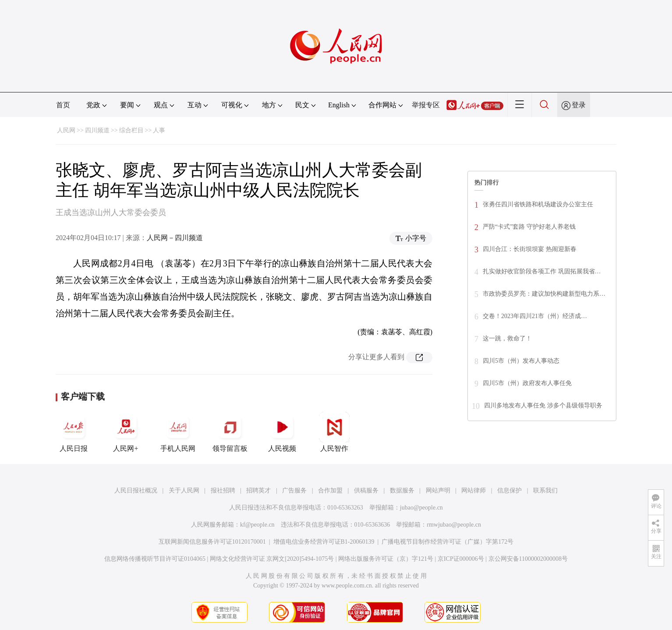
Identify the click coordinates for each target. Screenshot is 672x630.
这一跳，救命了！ (507, 338)
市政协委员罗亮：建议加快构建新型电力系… (544, 294)
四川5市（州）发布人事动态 (521, 361)
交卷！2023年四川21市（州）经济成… (535, 316)
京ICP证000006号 (461, 559)
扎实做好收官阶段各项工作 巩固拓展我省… (542, 271)
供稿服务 (366, 490)
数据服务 (402, 490)
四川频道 (97, 130)
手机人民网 (178, 432)
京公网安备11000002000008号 (528, 559)
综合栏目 (131, 130)
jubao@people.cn (421, 508)
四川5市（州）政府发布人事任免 (527, 383)
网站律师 (474, 490)
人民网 (66, 130)
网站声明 (438, 490)
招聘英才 (258, 490)
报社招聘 (223, 490)
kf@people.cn (257, 525)
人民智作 (334, 432)
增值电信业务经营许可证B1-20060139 (324, 542)
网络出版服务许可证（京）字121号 (386, 559)
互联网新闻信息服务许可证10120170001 (212, 542)
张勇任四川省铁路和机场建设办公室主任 (538, 204)
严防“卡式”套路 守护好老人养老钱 (529, 227)
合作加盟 (330, 490)
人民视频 (282, 432)
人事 (159, 130)
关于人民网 (184, 490)
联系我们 (545, 490)
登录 (579, 105)
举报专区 (426, 105)
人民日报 (74, 432)
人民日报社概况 (136, 490)
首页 (63, 105)
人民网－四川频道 (175, 238)
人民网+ (126, 432)
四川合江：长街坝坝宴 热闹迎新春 (530, 249)
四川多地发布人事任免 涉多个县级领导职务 (543, 405)
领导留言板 (230, 432)
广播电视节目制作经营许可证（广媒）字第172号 (447, 542)
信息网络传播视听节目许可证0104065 (155, 559)
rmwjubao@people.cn (454, 525)
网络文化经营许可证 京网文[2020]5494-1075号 (272, 559)
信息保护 (509, 490)
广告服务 (294, 490)
